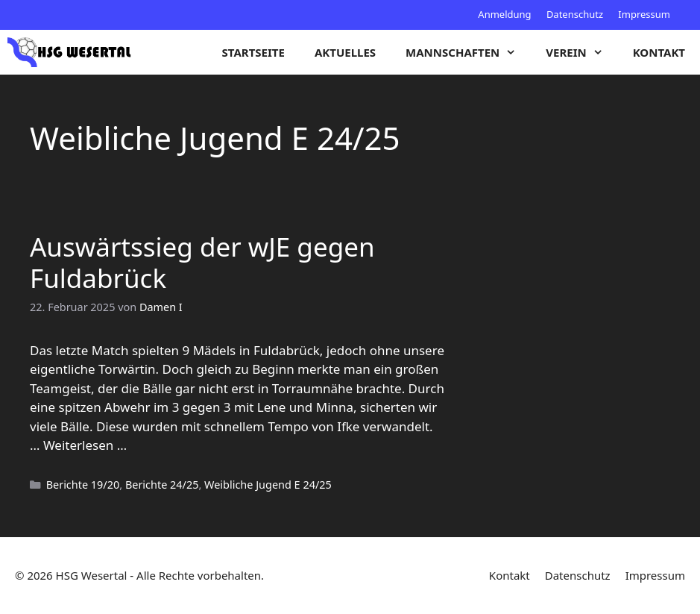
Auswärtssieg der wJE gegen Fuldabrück (202, 262)
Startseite (253, 52)
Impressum (644, 14)
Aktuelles (345, 52)
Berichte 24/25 (162, 485)
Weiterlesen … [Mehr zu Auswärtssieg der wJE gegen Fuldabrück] (85, 445)
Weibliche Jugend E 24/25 (268, 485)
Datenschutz (575, 14)
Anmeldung (504, 14)
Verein (581, 52)
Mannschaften (468, 52)
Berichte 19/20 (83, 485)
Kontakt (659, 52)
